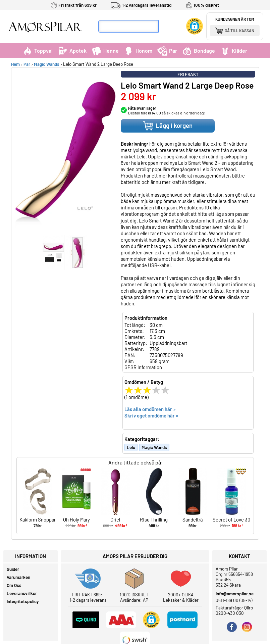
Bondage (199, 51)
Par (167, 51)
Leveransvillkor (22, 593)
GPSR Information (143, 367)
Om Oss (14, 585)
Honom (138, 51)
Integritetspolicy (23, 601)
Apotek (72, 51)
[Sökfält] (128, 26)
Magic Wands (47, 64)
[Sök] (165, 26)
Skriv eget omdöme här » (151, 415)
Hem (15, 64)
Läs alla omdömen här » (150, 409)
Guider (13, 569)
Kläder (234, 51)
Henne (105, 51)
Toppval (38, 51)
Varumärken (18, 577)
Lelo (131, 447)
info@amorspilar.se (235, 594)
